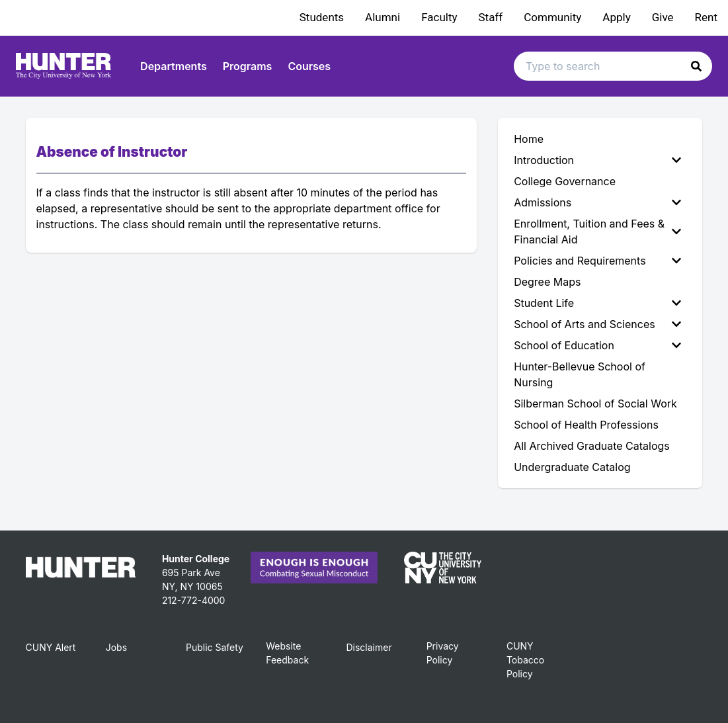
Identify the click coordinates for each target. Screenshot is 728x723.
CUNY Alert (51, 647)
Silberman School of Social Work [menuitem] (595, 404)
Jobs (116, 647)
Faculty (439, 17)
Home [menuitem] (529, 139)
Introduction (597, 160)
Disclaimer (369, 647)
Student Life (597, 303)
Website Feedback (287, 653)
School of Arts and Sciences (597, 324)
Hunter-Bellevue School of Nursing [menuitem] (580, 374)
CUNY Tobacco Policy (525, 660)
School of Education (597, 345)
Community (552, 17)
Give (663, 17)
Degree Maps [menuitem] (547, 282)
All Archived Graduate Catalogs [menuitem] (592, 446)
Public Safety (215, 647)
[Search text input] (613, 66)
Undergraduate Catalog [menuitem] (572, 467)
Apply (616, 17)
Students (322, 17)
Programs (248, 66)
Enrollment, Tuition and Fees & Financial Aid (597, 232)
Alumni (383, 17)
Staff (491, 17)
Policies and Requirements (597, 261)
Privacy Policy (443, 653)
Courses (309, 66)
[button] (696, 66)
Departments (174, 66)
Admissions (597, 202)
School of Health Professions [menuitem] (586, 425)
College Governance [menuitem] (565, 181)
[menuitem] (600, 160)
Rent (706, 17)
